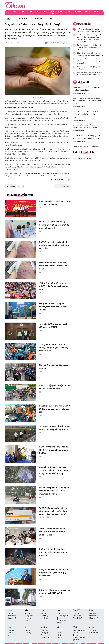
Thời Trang (28, 630)
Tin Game (93, 630)
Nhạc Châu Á (94, 616)
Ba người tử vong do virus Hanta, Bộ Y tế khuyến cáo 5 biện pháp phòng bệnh (89, 61)
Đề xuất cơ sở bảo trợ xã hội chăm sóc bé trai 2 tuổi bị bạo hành (87, 126)
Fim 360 (53, 13)
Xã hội (59, 635)
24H (46, 11)
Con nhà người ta (63, 616)
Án (51, 18)
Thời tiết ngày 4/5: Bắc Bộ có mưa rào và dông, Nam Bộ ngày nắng (89, 74)
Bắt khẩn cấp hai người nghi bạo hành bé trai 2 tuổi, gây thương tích (90, 54)
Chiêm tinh (44, 630)
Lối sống (27, 613)
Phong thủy (45, 637)
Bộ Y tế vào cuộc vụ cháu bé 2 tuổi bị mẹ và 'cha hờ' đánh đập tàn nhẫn (87, 114)
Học (38, 11)
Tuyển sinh (61, 613)
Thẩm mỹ (28, 633)
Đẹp (69, 11)
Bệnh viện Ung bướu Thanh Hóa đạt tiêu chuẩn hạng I (86, 89)
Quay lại (11, 186)
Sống (23, 11)
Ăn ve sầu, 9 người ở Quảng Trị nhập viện (88, 68)
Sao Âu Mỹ (12, 618)
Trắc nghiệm (45, 633)
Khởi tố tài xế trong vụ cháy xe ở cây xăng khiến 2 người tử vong (89, 30)
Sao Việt (11, 613)
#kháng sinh (48, 518)
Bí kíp (59, 618)
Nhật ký (43, 613)
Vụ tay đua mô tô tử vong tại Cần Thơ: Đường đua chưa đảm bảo (87, 137)
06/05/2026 (81, 93)
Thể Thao (23, 18)
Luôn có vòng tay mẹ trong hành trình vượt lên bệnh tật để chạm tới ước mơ (87, 101)
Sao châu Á (12, 616)
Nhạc (61, 11)
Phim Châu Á (78, 618)
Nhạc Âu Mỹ (93, 618)
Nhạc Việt (93, 613)
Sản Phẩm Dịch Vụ (79, 630)
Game (92, 627)
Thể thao (60, 637)
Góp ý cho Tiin (62, 186)
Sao (15, 11)
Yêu (31, 11)
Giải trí (59, 633)
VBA (26, 620)
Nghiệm (77, 11)
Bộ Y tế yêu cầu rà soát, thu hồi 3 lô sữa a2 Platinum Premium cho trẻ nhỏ (89, 47)
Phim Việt (76, 613)
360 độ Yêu (45, 618)
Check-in (28, 618)
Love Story (44, 616)
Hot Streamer (94, 633)
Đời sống (60, 630)
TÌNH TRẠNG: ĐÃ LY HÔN (83, 159)
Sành (96, 11)
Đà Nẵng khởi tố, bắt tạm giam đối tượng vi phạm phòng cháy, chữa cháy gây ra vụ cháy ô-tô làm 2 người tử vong (90, 38)
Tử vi (42, 635)
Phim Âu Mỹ (77, 616)
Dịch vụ (76, 635)
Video (87, 11)
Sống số (76, 633)
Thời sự (38, 18)
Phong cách (29, 616)
